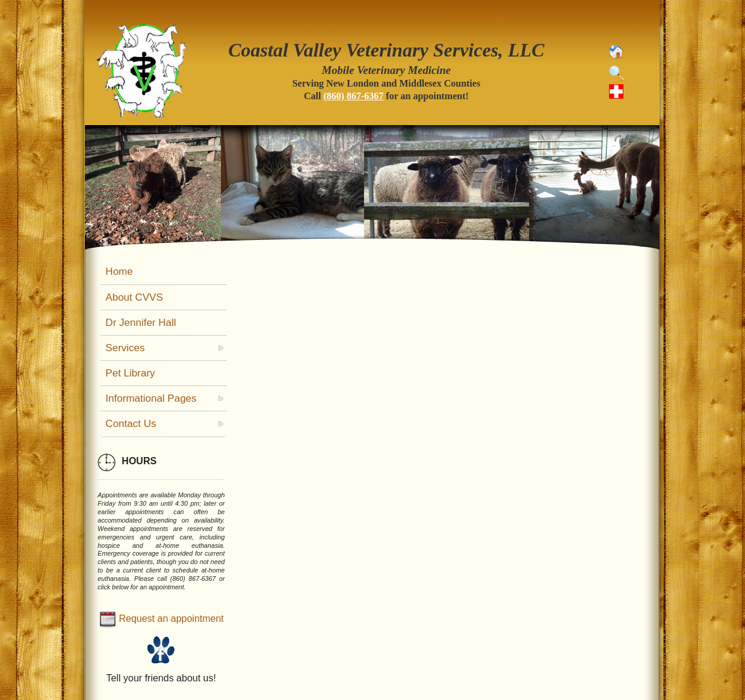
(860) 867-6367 (353, 96)
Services (125, 348)
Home (119, 272)
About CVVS (134, 297)
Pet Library (130, 373)
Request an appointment (171, 619)
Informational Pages (151, 398)
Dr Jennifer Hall (141, 323)
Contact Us (131, 424)
